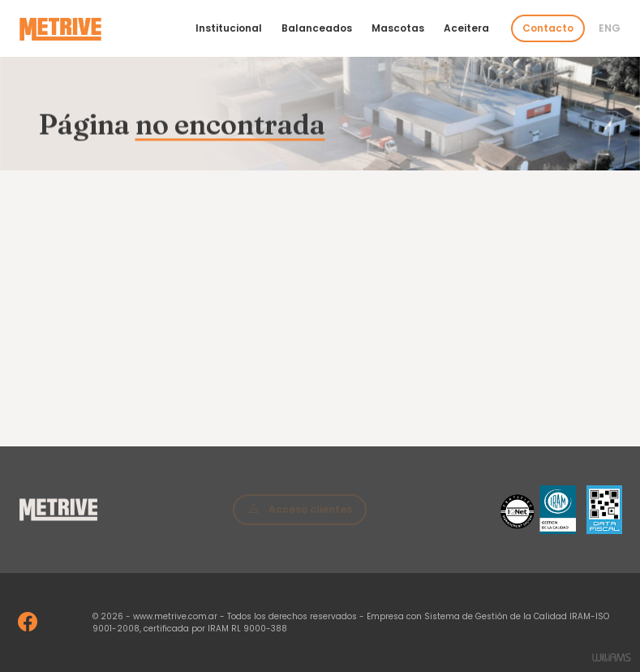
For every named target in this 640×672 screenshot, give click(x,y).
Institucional (229, 28)
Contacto (548, 28)
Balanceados (317, 28)
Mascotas (398, 28)
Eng (610, 28)
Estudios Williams (612, 657)
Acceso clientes (300, 508)
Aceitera (466, 28)
